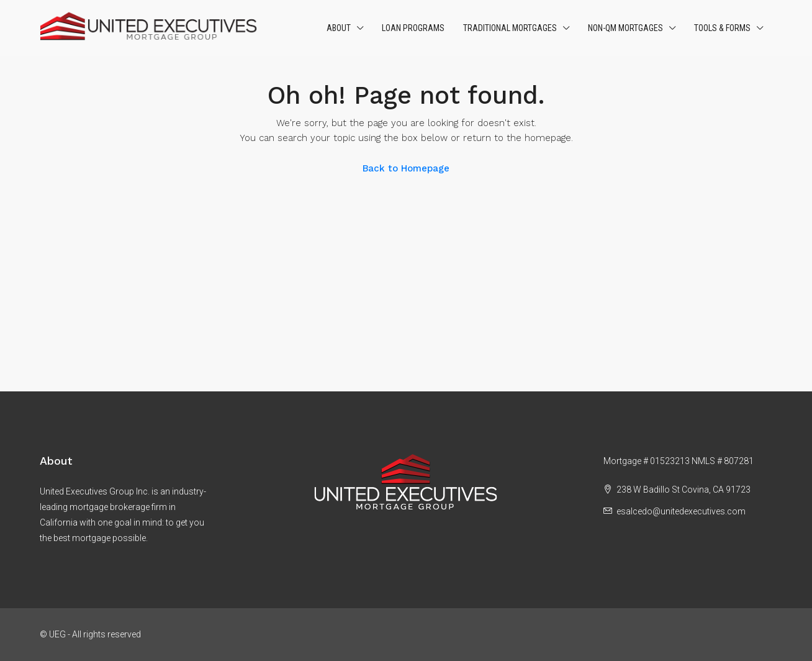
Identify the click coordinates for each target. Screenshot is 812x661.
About (339, 28)
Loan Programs (413, 28)
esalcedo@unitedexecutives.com (681, 511)
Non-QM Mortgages (625, 28)
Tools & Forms (722, 28)
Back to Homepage (406, 168)
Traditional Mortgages (510, 28)
